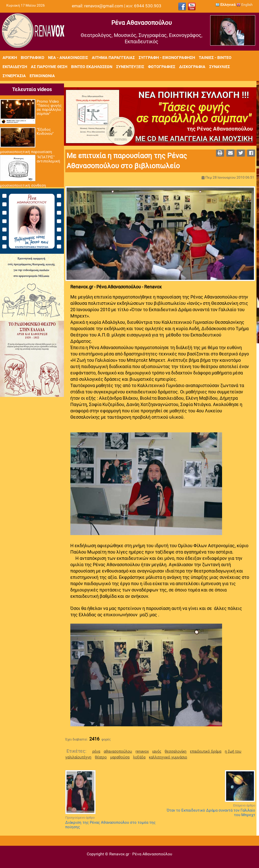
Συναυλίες (220, 67)
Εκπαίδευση (15, 67)
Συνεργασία (14, 76)
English (245, 5)
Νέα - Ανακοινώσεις (68, 58)
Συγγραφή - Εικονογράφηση (167, 58)
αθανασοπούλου (118, 751)
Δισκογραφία (192, 67)
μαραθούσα (120, 757)
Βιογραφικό (33, 58)
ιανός (157, 751)
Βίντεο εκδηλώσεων (92, 67)
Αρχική (10, 58)
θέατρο (101, 757)
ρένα (96, 751)
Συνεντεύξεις (130, 67)
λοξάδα (139, 757)
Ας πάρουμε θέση (49, 67)
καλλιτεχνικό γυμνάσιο (168, 757)
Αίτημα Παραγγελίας (113, 58)
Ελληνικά (225, 5)
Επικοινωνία (42, 76)
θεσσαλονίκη (176, 751)
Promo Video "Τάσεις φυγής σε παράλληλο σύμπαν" (49, 108)
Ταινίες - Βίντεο (215, 58)
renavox (142, 751)
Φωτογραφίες (162, 67)
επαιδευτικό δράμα (206, 751)
